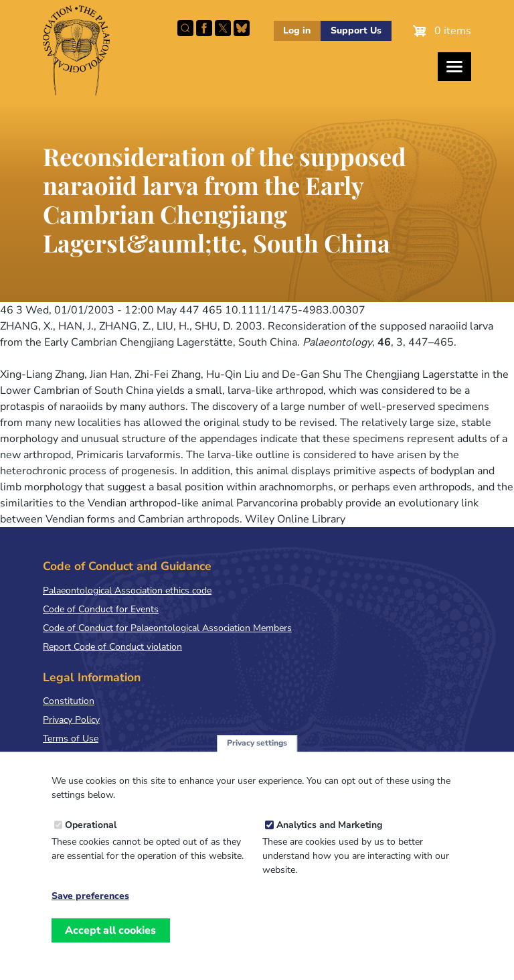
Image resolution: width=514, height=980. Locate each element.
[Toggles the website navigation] (454, 67)
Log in (297, 30)
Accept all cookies (110, 941)
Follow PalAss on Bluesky (242, 28)
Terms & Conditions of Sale (100, 757)
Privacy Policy (71, 720)
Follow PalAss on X (223, 28)
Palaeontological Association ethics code (127, 590)
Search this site (185, 28)
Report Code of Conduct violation (112, 647)
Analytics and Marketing (329, 836)
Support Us (356, 30)
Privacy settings (257, 754)
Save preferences (90, 908)
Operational (91, 836)
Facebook (204, 28)
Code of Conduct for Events (101, 609)
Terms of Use (71, 739)
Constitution (69, 701)
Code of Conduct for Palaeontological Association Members (167, 628)
